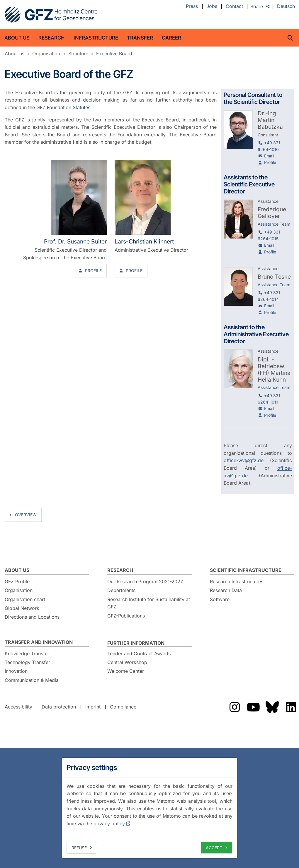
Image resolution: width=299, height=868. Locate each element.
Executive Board (114, 54)
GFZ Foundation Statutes (63, 107)
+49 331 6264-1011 (269, 399)
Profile (93, 271)
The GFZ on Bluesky (272, 707)
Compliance (123, 707)
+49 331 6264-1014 (269, 296)
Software (220, 599)
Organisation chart (25, 599)
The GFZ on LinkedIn (291, 707)
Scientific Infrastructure (246, 570)
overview (26, 515)
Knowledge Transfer (27, 653)
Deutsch (286, 6)
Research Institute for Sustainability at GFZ (149, 603)
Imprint (93, 707)
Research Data (226, 590)
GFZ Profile (17, 581)
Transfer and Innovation (39, 642)
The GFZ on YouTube (253, 707)
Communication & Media (32, 680)
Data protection (59, 707)
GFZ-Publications (126, 616)
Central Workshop (127, 662)
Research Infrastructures (237, 581)
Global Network (22, 608)
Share (257, 6)
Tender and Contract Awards (139, 653)
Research (52, 38)
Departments (121, 590)
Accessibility (18, 707)
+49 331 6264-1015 (269, 235)
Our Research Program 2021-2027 (145, 581)
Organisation (46, 54)
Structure (78, 54)
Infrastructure (96, 38)
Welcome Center (126, 671)
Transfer (140, 38)
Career (171, 38)
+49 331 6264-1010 (269, 146)
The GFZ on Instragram (235, 707)
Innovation (16, 671)
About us (17, 38)
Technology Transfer (27, 662)
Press (192, 6)
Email (269, 156)
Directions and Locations (32, 617)
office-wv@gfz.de (244, 460)
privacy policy (109, 824)
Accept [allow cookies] (214, 848)
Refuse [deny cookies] (79, 848)
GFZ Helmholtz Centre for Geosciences (51, 15)
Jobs (212, 6)
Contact (234, 6)
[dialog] (149, 808)
